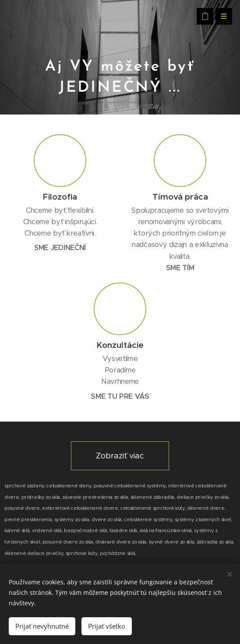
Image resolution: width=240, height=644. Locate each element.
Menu (221, 16)
